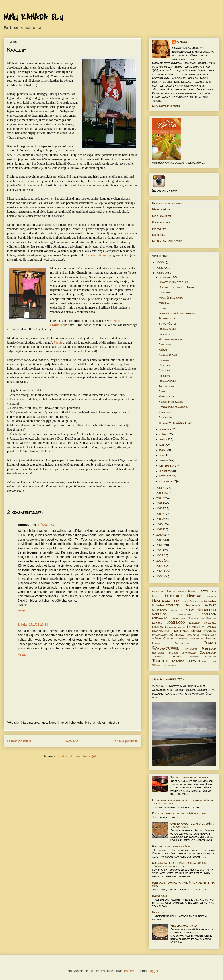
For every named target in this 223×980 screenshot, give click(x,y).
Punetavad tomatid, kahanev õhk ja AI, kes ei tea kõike (183, 884)
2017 (160, 529)
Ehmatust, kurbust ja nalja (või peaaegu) (179, 813)
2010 (160, 493)
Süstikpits (158, 656)
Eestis (203, 591)
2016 (160, 524)
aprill (164, 439)
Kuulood (211, 618)
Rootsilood (158, 653)
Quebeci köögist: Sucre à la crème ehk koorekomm (192, 825)
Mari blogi (159, 235)
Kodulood (207, 610)
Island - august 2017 (168, 679)
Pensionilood (197, 638)
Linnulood (158, 627)
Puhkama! (165, 412)
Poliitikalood (182, 643)
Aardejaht (158, 591)
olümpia (157, 638)
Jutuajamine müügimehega (175, 423)
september (166, 466)
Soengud (173, 653)
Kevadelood (177, 610)
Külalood (195, 623)
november (166, 476)
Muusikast (165, 303)
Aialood (171, 591)
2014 (160, 514)
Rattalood (191, 649)
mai (162, 445)
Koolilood (209, 614)
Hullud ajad (160, 896)
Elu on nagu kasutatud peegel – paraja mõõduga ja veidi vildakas (183, 802)
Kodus (162, 308)
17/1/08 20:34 (39, 625)
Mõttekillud (177, 635)
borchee (130, 971)
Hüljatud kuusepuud (171, 339)
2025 (160, 571)
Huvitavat (161, 601)
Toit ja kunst (167, 386)
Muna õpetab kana (171, 298)
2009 (160, 488)
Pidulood (211, 638)
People (58, 343)
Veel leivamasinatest (184, 926)
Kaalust (164, 360)
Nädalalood (209, 635)
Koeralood (160, 614)
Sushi (162, 391)
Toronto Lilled (184, 661)
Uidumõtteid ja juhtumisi (168, 203)
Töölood (157, 665)
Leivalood (210, 623)
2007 (160, 268)
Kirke (190, 610)
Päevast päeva (161, 209)
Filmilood (157, 596)
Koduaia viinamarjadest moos (189, 777)
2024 (160, 566)
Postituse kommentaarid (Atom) (79, 756)
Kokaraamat (185, 614)
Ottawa (169, 638)
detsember (166, 481)
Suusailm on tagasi (171, 402)
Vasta (22, 611)
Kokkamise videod (163, 222)
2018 (160, 535)
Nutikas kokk (167, 396)
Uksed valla (160, 912)
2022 (160, 555)
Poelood (157, 643)
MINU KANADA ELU (33, 18)
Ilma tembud (167, 344)
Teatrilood (210, 656)
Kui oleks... (165, 365)
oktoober (165, 471)
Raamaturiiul (168, 329)
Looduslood (196, 627)
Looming (211, 627)
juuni (163, 450)
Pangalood (182, 638)
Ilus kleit (165, 370)
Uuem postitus (19, 741)
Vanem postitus (125, 741)
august (164, 460)
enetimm (182, 42)
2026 (160, 576)
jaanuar (166, 277)
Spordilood (189, 653)
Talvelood (175, 656)
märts (164, 434)
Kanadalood (193, 605)
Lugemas (164, 334)
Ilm (176, 601)
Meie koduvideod (162, 216)
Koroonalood (160, 618)
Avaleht (72, 741)
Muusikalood (159, 635)
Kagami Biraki (168, 355)
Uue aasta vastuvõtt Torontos (179, 287)
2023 (160, 561)
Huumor (211, 596)
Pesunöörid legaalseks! (173, 407)
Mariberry (159, 229)
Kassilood (159, 610)
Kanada (210, 601)
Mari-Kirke (182, 631)
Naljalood (193, 635)
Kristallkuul (179, 618)
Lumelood (157, 631)
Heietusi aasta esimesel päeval (172, 846)
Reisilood (209, 648)
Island (185, 601)
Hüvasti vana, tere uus (173, 282)
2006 (161, 262)
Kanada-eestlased (166, 605)
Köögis (163, 350)
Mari (168, 631)
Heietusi (195, 595)
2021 (160, 550)
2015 (160, 519)
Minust (196, 631)
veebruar (166, 429)
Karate (210, 605)
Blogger (153, 971)
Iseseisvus (165, 376)
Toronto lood (207, 661)
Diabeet (192, 591)
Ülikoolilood (169, 665)
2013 (160, 508)
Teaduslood (193, 657)
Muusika (210, 631)
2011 (159, 498)
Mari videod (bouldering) (168, 241)
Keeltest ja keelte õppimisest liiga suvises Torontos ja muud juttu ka (179, 864)
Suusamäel (166, 417)
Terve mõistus (168, 324)
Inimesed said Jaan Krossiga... (178, 313)
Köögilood (175, 622)
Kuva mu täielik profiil (166, 106)
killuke (23, 625)
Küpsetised (165, 292)
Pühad (210, 643)
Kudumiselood (196, 618)
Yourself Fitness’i (97, 255)
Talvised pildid (167, 318)
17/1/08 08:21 (47, 525)
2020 (160, 545)
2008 (160, 273)
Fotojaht (174, 595)
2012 (160, 503)
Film (213, 591)
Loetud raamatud (176, 627)
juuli (163, 455)
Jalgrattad (196, 601)
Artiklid (182, 591)
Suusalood (208, 652)
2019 (160, 540)
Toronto (160, 661)
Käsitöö (157, 623)
